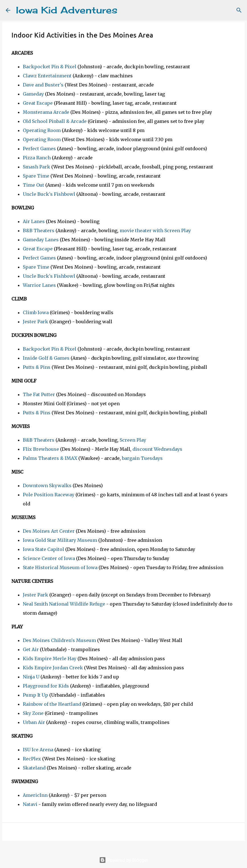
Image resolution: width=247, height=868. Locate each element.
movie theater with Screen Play (155, 231)
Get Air (31, 649)
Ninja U (31, 677)
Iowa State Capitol (43, 549)
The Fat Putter (39, 394)
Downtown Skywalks (47, 486)
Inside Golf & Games (46, 358)
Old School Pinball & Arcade (55, 121)
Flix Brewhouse (41, 449)
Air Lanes (34, 221)
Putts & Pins (37, 367)
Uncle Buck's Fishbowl (49, 194)
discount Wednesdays (157, 449)
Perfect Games (39, 149)
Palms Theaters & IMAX (50, 458)
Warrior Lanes (39, 285)
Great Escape (38, 103)
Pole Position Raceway (49, 495)
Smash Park (36, 167)
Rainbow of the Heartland (52, 704)
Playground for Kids (46, 686)
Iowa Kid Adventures (67, 10)
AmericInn (35, 795)
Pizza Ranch (37, 158)
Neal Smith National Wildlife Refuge (64, 604)
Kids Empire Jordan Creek (53, 668)
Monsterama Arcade (46, 112)
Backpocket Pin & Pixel (50, 67)
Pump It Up (35, 695)
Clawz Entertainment (47, 76)
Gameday (33, 94)
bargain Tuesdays (142, 458)
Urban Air (34, 722)
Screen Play (133, 440)
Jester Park (35, 322)
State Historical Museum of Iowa (60, 567)
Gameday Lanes (41, 240)
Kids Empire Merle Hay (50, 659)
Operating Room (42, 130)
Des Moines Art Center (49, 531)
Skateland (34, 768)
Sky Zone (33, 713)
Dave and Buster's (43, 85)
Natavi (30, 804)
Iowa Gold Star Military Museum (60, 540)
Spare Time (36, 176)
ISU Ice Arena (38, 750)
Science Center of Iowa (49, 558)
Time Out (33, 185)
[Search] (125, 10)
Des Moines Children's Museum (59, 640)
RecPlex (32, 759)
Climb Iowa (36, 312)
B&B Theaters (39, 231)
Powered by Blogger (124, 860)
